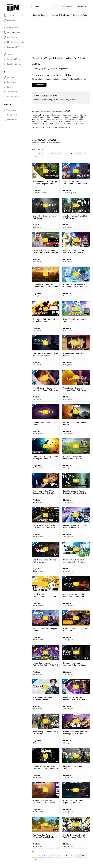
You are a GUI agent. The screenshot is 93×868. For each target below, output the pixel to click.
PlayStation (63, 69)
